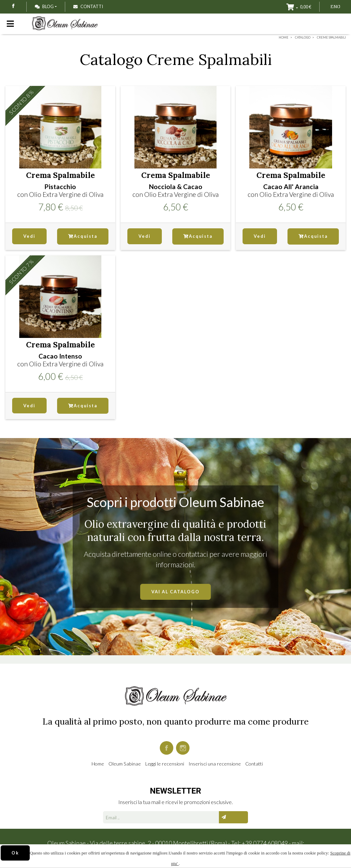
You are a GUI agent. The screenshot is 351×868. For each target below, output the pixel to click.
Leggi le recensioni (165, 764)
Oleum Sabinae (125, 764)
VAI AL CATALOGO (175, 592)
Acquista (83, 236)
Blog (44, 6)
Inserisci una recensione (215, 764)
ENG (335, 7)
